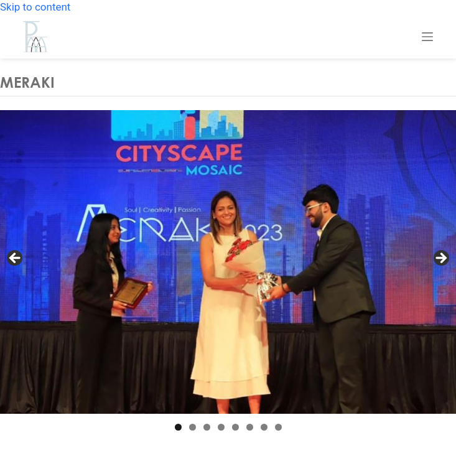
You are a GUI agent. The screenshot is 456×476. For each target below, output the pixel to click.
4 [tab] (221, 427)
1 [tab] (178, 427)
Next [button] (440, 259)
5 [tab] (235, 427)
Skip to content (35, 7)
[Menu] (427, 37)
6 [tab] (250, 427)
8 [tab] (278, 427)
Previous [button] (16, 259)
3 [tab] (207, 427)
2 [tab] (193, 427)
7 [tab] (264, 427)
